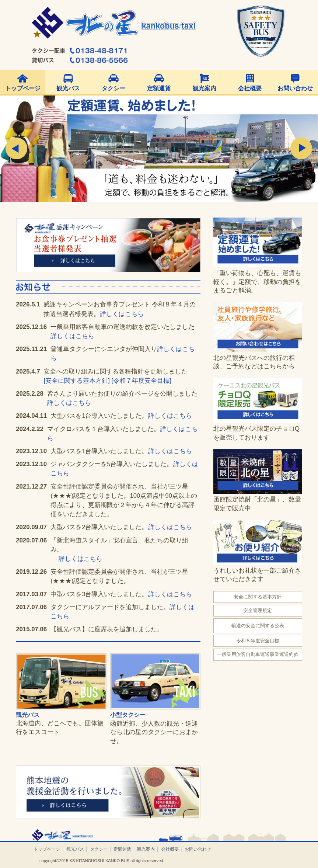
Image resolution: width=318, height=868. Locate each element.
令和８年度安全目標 (258, 641)
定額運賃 (159, 88)
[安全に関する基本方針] (76, 381)
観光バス (68, 88)
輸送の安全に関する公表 (258, 626)
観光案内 (205, 88)
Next (301, 149)
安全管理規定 (258, 610)
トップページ (23, 88)
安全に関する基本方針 (258, 597)
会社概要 (250, 88)
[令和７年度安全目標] (141, 381)
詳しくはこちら (122, 314)
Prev (17, 149)
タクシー (113, 88)
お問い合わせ (295, 88)
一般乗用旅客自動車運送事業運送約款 (258, 654)
